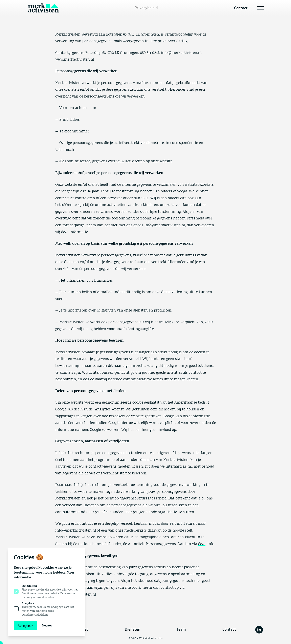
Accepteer (25, 626)
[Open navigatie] (260, 8)
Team (181, 630)
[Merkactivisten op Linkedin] (259, 630)
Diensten (132, 630)
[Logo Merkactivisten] (43, 8)
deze (202, 544)
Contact (241, 8)
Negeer (47, 625)
